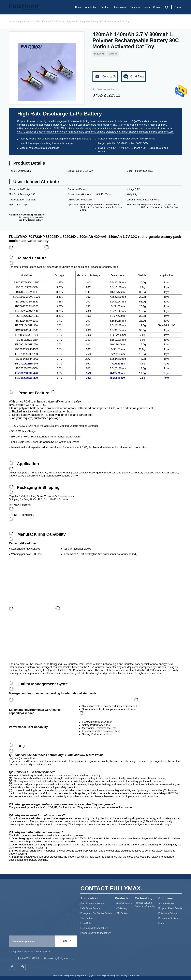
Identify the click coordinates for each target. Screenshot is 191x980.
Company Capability (145, 906)
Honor (162, 923)
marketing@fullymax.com (58, 958)
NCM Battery (121, 913)
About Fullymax (166, 903)
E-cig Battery (87, 923)
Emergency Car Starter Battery (96, 913)
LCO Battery (121, 908)
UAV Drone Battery (90, 908)
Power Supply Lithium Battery (95, 933)
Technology (120, 7)
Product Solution (143, 903)
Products (106, 7)
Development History (169, 918)
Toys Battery (87, 918)
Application (91, 7)
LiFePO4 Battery (123, 903)
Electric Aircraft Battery (92, 903)
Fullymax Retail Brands (170, 908)
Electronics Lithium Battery (94, 928)
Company (135, 7)
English (178, 7)
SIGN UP (66, 941)
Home (78, 7)
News (147, 7)
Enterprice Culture (168, 913)
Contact (157, 7)
